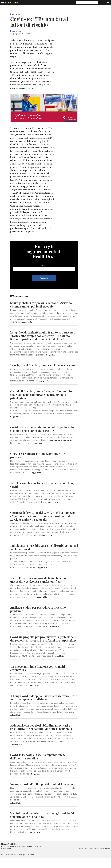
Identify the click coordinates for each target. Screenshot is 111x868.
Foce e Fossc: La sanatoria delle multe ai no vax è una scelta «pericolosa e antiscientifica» (44, 583)
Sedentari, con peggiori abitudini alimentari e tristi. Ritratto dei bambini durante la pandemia (43, 734)
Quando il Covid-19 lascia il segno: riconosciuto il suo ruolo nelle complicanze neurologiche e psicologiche (43, 398)
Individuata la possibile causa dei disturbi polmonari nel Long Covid (39, 551)
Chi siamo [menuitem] (81, 857)
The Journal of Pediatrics (61, 444)
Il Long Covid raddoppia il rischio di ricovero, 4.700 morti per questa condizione (42, 704)
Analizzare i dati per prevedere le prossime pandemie (40, 612)
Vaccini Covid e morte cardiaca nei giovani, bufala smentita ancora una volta (40, 825)
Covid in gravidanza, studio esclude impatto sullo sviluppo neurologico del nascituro (40, 432)
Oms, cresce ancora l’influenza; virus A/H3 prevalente (39, 459)
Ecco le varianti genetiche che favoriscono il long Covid (44, 488)
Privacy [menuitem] (103, 857)
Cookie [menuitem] (91, 857)
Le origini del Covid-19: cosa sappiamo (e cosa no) (42, 367)
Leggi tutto (27, 322)
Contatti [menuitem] (87, 857)
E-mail (43, 266)
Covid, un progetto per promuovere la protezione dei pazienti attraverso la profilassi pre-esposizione (42, 644)
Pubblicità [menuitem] (81, 858)
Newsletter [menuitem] (97, 857)
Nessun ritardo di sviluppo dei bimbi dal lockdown (38, 793)
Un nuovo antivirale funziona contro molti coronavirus (39, 675)
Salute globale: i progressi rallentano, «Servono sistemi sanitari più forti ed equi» (43, 304)
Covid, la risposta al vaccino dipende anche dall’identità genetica (40, 763)
